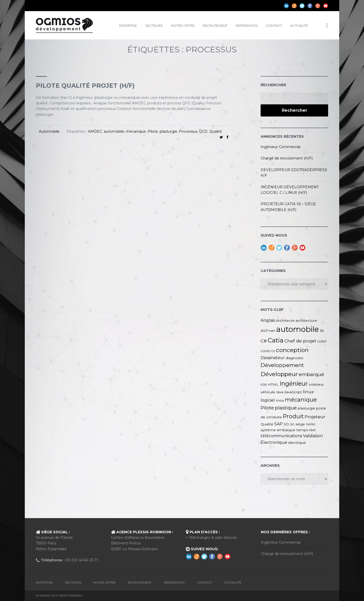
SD (286, 424)
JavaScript (293, 392)
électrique (297, 443)
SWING (311, 424)
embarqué (311, 374)
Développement (282, 365)
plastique (286, 408)
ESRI (264, 385)
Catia (276, 340)
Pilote (153, 131)
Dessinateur (273, 358)
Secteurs (154, 26)
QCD (203, 131)
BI (322, 331)
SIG (292, 424)
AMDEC (95, 131)
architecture (306, 320)
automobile (114, 131)
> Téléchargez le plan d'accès (211, 538)
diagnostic (295, 358)
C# (264, 341)
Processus (188, 131)
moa (280, 400)
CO (273, 351)
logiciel (268, 400)
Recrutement (215, 26)
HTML (273, 384)
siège (300, 424)
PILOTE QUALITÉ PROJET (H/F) (85, 86)
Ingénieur (294, 384)
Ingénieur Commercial (280, 147)
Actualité (299, 26)
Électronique (274, 442)
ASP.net (268, 331)
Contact (274, 26)
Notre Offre (183, 26)
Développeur (279, 374)
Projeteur (315, 417)
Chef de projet (300, 341)
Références (247, 26)
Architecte (285, 320)
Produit (293, 416)
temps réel (306, 430)
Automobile (49, 131)
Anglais (268, 320)
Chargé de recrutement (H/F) (287, 158)
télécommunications (281, 436)
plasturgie (168, 131)
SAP (278, 424)
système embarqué (278, 430)
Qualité (216, 131)
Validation (313, 436)
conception (292, 350)
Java (280, 392)
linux (308, 392)
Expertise (128, 26)
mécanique (136, 131)
